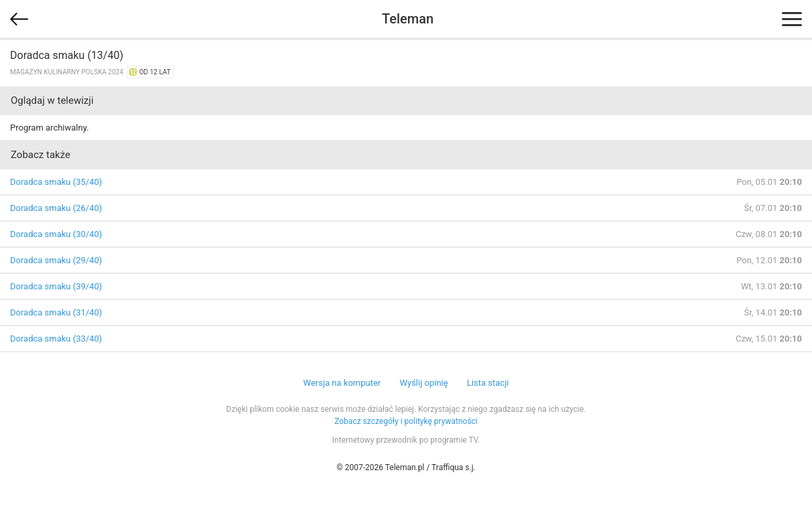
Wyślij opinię (423, 383)
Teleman (408, 19)
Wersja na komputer (342, 383)
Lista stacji (488, 383)
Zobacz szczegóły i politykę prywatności (406, 421)
